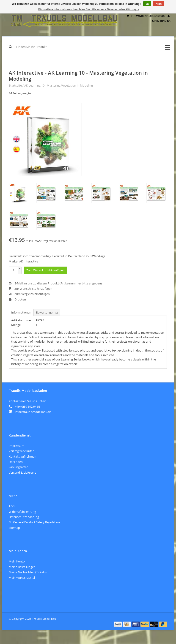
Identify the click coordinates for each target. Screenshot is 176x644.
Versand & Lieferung (22, 472)
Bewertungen (47, 312)
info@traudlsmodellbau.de (33, 412)
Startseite (15, 85)
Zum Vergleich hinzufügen (29, 294)
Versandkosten (58, 241)
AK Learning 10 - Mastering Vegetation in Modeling (59, 85)
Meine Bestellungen (22, 567)
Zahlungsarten (19, 467)
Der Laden (16, 462)
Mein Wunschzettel (22, 578)
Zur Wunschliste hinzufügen (30, 289)
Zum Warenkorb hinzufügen (45, 270)
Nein (159, 4)
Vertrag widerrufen (22, 451)
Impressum (16, 446)
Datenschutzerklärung (24, 517)
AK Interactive (29, 261)
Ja (147, 4)
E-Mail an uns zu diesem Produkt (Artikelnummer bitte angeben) (55, 283)
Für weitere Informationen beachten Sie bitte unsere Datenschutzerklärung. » (89, 9)
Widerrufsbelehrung (22, 512)
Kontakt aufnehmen (22, 456)
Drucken (17, 299)
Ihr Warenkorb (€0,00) (146, 16)
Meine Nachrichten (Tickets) (28, 572)
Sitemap (14, 528)
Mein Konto (17, 561)
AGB (12, 506)
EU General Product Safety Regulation (34, 522)
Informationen (21, 312)
